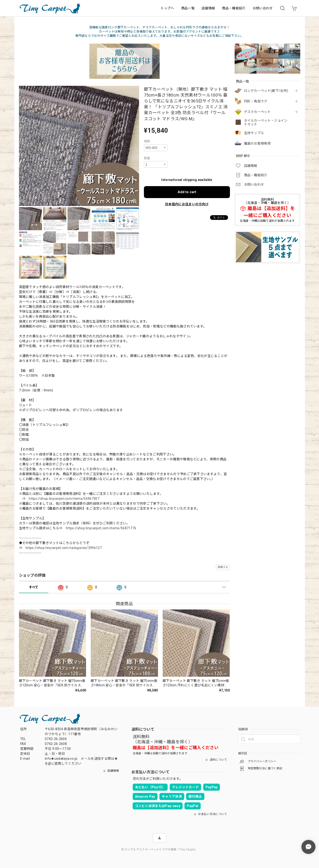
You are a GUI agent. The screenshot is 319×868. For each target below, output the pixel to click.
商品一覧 (188, 8)
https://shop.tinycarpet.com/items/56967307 (64, 499)
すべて (34, 587)
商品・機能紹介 (234, 8)
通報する (223, 567)
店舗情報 (208, 8)
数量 (147, 158)
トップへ (167, 8)
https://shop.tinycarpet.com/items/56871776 (101, 528)
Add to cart (187, 192)
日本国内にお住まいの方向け (187, 204)
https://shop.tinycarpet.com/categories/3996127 (64, 548)
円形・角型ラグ (256, 101)
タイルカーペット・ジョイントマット (266, 122)
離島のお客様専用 (257, 143)
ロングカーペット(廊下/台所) (266, 91)
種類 (147, 141)
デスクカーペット (257, 112)
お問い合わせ (263, 8)
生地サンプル (254, 133)
